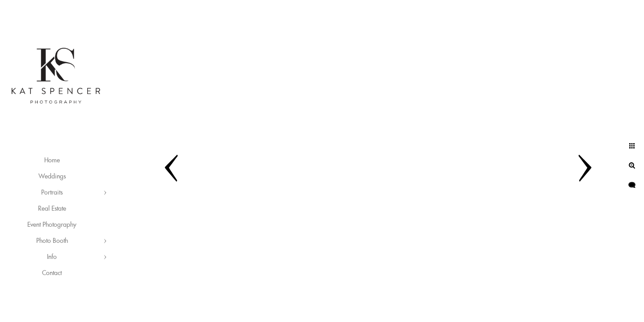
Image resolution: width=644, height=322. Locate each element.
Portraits (52, 193)
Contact (52, 273)
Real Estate (52, 209)
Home (52, 161)
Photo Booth (52, 241)
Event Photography (52, 225)
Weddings (52, 177)
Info (52, 257)
